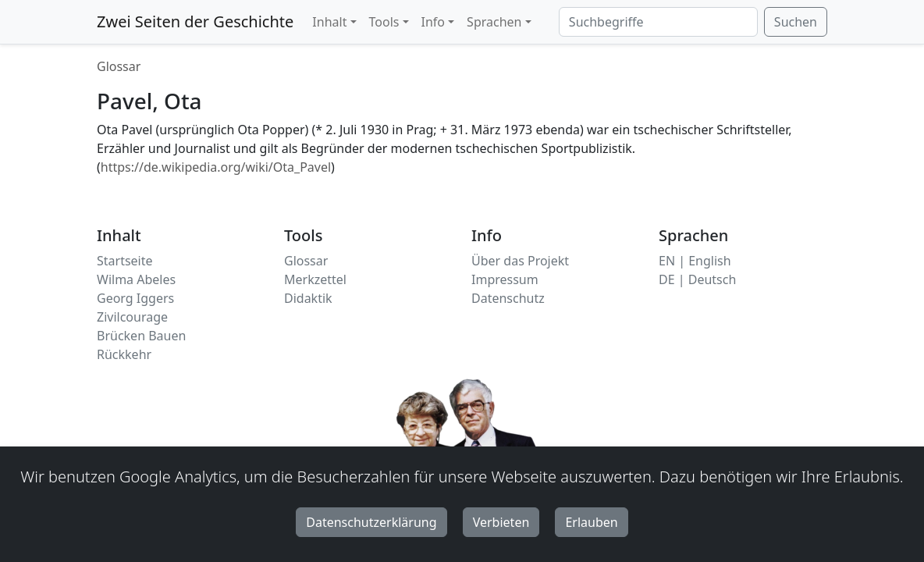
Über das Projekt (520, 261)
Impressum (505, 279)
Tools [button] (384, 22)
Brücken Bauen (141, 336)
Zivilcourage (132, 317)
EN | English (695, 261)
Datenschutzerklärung (371, 522)
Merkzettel (315, 279)
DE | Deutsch (697, 279)
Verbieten (501, 522)
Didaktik (308, 298)
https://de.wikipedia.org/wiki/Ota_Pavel (216, 167)
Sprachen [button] (494, 22)
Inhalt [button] (329, 22)
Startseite (125, 261)
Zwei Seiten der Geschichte (195, 21)
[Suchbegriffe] (658, 22)
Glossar (119, 66)
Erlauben (591, 522)
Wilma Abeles (136, 279)
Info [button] (434, 22)
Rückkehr (124, 354)
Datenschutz (508, 298)
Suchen (796, 22)
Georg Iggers (135, 298)
